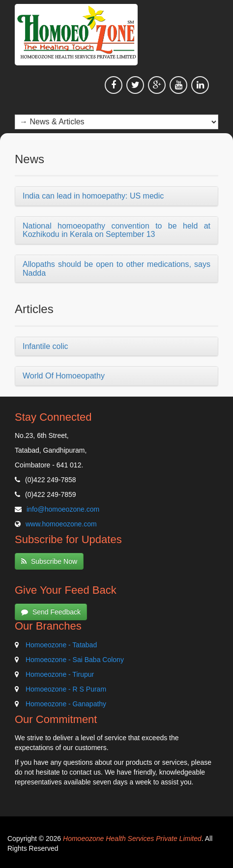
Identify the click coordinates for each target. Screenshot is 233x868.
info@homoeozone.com (63, 509)
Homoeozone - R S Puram (66, 689)
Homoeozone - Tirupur (60, 674)
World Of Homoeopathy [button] (64, 376)
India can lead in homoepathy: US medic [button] (93, 196)
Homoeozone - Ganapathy (66, 704)
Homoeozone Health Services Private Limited (132, 839)
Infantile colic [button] (45, 346)
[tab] (116, 196)
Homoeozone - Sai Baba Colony (75, 660)
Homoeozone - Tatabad (61, 645)
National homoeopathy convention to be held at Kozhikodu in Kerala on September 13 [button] (116, 230)
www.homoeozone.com (61, 524)
